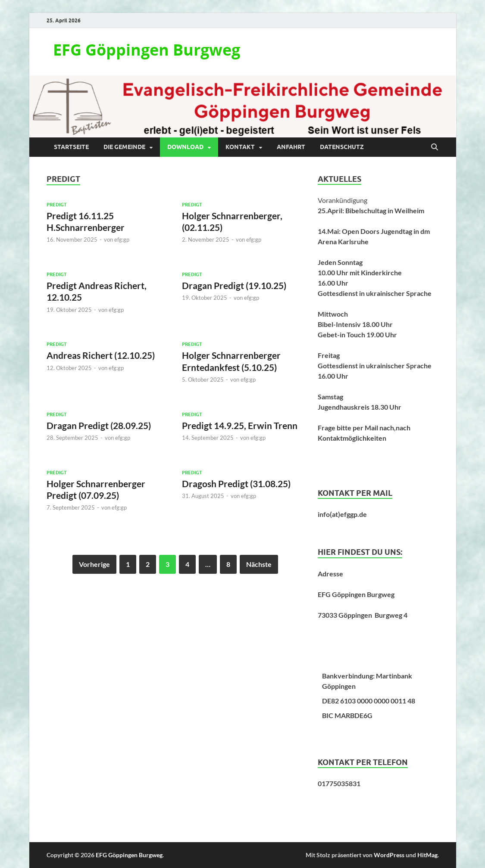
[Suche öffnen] (435, 147)
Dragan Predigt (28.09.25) (99, 425)
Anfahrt (291, 147)
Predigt (57, 205)
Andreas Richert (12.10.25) (101, 355)
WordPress (389, 855)
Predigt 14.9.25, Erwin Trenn (240, 425)
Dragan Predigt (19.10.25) (234, 285)
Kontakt (240, 147)
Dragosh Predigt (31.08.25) (236, 484)
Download (185, 147)
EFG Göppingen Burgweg (147, 50)
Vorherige (94, 564)
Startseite (71, 147)
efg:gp (122, 240)
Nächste (259, 564)
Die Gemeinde (124, 147)
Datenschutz (342, 147)
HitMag (427, 855)
